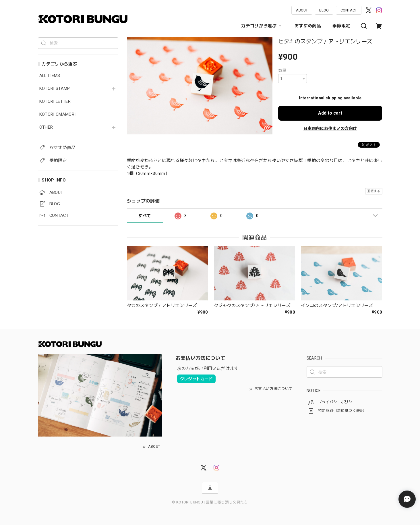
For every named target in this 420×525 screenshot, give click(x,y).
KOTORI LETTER (55, 102)
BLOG (324, 10)
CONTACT (349, 10)
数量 (282, 70)
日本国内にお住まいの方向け (330, 128)
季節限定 (341, 26)
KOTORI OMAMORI (58, 114)
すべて (145, 216)
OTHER (46, 127)
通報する (374, 191)
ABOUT (302, 10)
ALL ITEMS (50, 76)
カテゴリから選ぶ (262, 26)
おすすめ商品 (308, 26)
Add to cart (330, 113)
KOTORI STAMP (55, 89)
